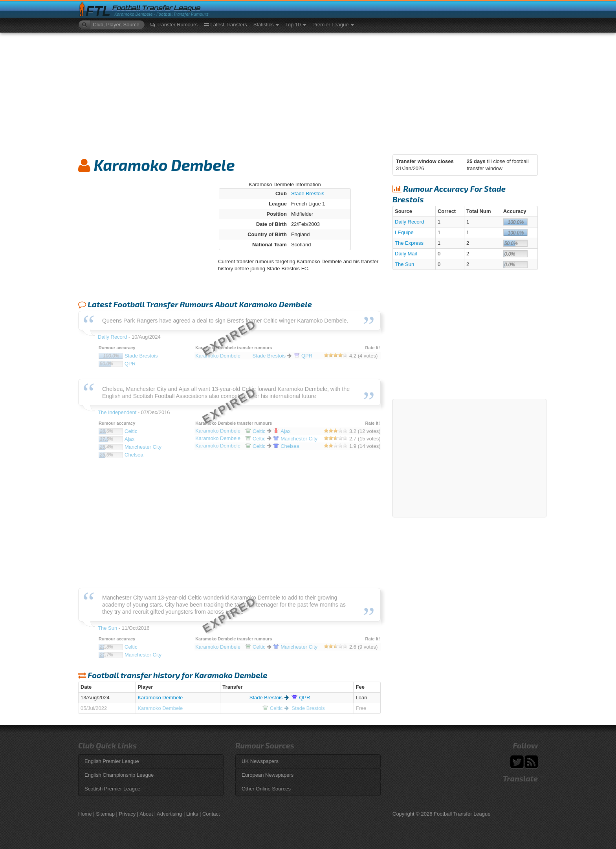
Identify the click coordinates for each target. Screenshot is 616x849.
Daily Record (409, 222)
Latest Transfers (225, 25)
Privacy (127, 814)
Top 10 (296, 25)
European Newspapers (268, 775)
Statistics (266, 25)
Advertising (169, 814)
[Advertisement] (308, 92)
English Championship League (119, 775)
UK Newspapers (260, 761)
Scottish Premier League (112, 789)
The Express (409, 243)
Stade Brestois (308, 193)
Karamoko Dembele (160, 698)
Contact (211, 814)
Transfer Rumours (174, 25)
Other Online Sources (266, 789)
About (146, 814)
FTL (98, 11)
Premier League (333, 25)
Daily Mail (406, 254)
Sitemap (105, 814)
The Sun (404, 264)
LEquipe (404, 232)
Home (85, 814)
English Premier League (112, 761)
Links (192, 814)
